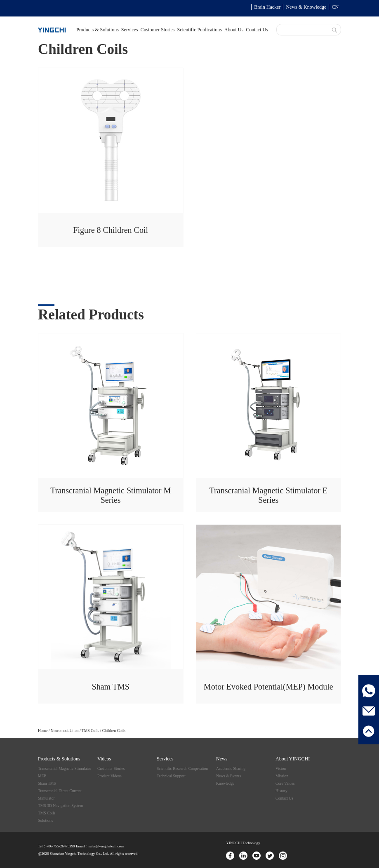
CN (335, 7)
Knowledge (225, 783)
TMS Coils (90, 731)
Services (130, 30)
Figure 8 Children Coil (111, 230)
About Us (234, 30)
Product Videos (109, 776)
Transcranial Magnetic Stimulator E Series (268, 495)
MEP (42, 776)
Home (43, 731)
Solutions (45, 820)
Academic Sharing (231, 768)
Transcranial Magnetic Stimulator (65, 768)
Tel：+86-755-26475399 (56, 846)
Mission (282, 776)
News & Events (228, 776)
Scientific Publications (200, 30)
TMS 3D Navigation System (61, 806)
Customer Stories (158, 30)
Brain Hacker (267, 7)
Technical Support (171, 776)
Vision (281, 768)
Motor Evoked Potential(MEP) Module (268, 687)
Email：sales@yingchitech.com (99, 846)
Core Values (285, 783)
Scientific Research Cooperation (182, 768)
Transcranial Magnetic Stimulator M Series (111, 495)
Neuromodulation (65, 731)
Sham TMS (111, 687)
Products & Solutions (98, 30)
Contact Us (257, 30)
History (281, 791)
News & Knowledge (306, 7)
